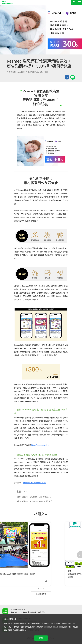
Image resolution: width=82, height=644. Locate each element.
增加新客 (34, 501)
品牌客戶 (34, 497)
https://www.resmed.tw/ (40, 445)
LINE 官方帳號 (46, 497)
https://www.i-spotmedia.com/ (34, 483)
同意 (41, 638)
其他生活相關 (23, 501)
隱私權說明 (20, 630)
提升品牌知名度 (46, 501)
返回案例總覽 (41, 594)
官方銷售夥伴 (23, 497)
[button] (38, 589)
